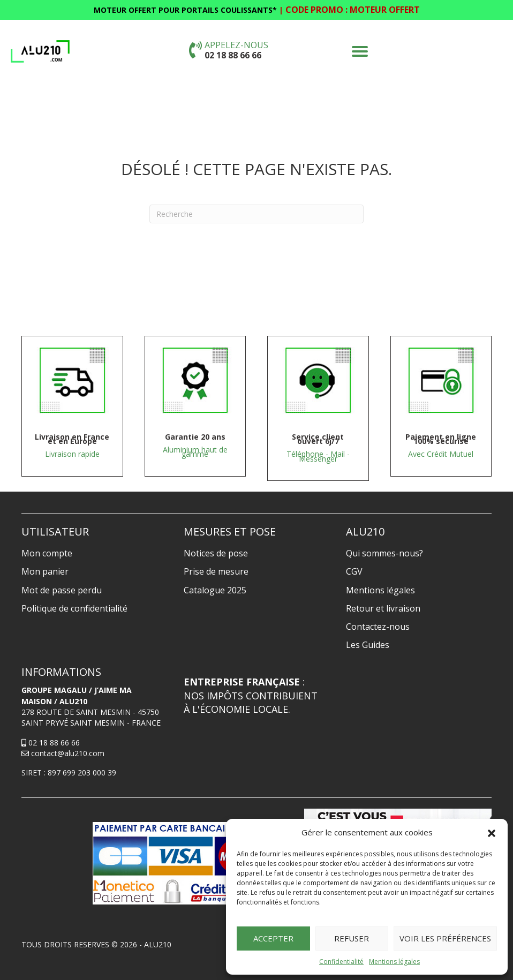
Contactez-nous (378, 627)
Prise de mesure (216, 571)
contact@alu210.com (63, 753)
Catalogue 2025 (215, 590)
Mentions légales (394, 962)
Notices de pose (216, 553)
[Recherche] (256, 214)
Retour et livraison (383, 608)
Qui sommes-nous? (384, 553)
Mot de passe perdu (62, 590)
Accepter (273, 938)
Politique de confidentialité (74, 608)
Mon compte (47, 553)
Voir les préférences (445, 938)
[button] (492, 833)
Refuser (352, 938)
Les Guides (368, 645)
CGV (354, 571)
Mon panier (45, 571)
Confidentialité (341, 962)
